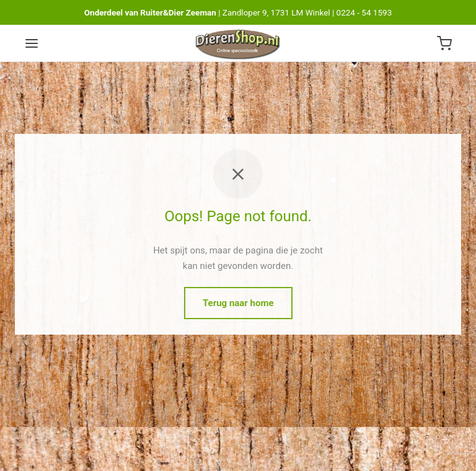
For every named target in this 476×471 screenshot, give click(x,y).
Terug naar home (238, 303)
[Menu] (32, 43)
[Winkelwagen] (444, 43)
